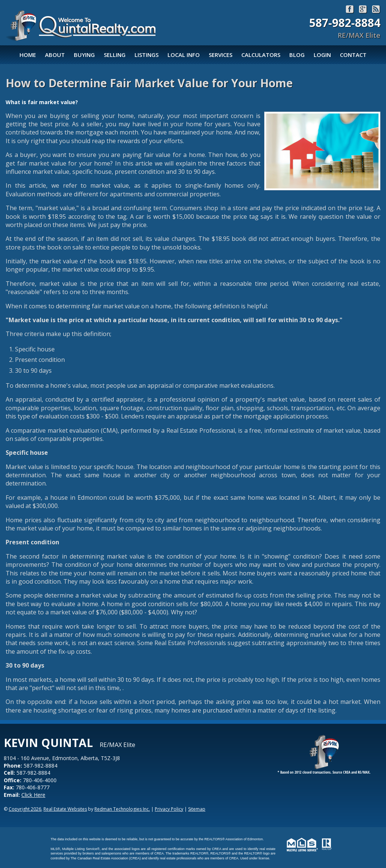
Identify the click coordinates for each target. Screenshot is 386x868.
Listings (147, 55)
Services (221, 55)
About (55, 55)
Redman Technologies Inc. (122, 809)
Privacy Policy (169, 809)
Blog (297, 55)
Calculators (261, 55)
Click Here (33, 795)
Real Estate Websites (65, 809)
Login (322, 55)
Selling (115, 55)
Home (28, 55)
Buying (84, 55)
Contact (353, 55)
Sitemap (197, 809)
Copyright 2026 (25, 809)
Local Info (184, 55)
